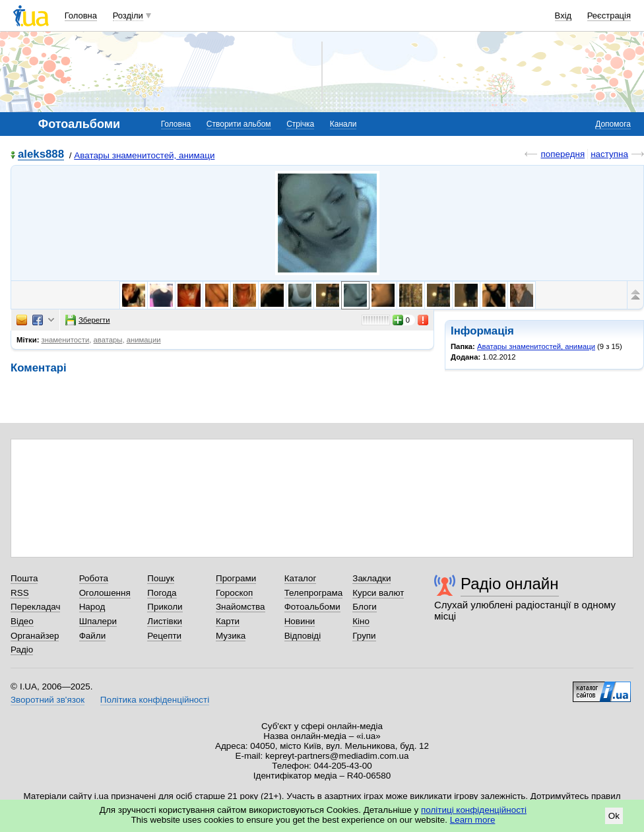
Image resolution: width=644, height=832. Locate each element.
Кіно (361, 621)
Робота (94, 578)
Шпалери (98, 621)
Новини (300, 621)
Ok (614, 816)
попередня (563, 154)
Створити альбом (239, 124)
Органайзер (35, 636)
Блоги (365, 607)
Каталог (301, 578)
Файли (93, 636)
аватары (108, 340)
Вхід (563, 16)
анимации (144, 340)
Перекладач (35, 607)
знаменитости (66, 340)
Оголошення (105, 593)
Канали (343, 124)
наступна (609, 154)
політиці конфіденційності (474, 810)
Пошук (161, 578)
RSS (20, 593)
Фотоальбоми (312, 607)
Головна (81, 16)
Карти (228, 621)
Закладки (371, 578)
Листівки (165, 621)
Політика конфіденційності (155, 700)
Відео (22, 621)
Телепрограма (314, 593)
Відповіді (303, 636)
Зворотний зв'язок (48, 700)
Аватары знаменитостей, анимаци (144, 155)
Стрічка (300, 124)
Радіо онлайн (510, 584)
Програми (236, 578)
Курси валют (378, 593)
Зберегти (88, 320)
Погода (162, 593)
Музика (231, 636)
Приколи (165, 607)
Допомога (613, 124)
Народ (92, 607)
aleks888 (41, 155)
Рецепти (164, 636)
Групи (364, 636)
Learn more (473, 820)
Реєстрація (609, 16)
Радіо (22, 650)
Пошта (24, 578)
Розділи (128, 16)
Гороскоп (234, 593)
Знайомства (241, 607)
